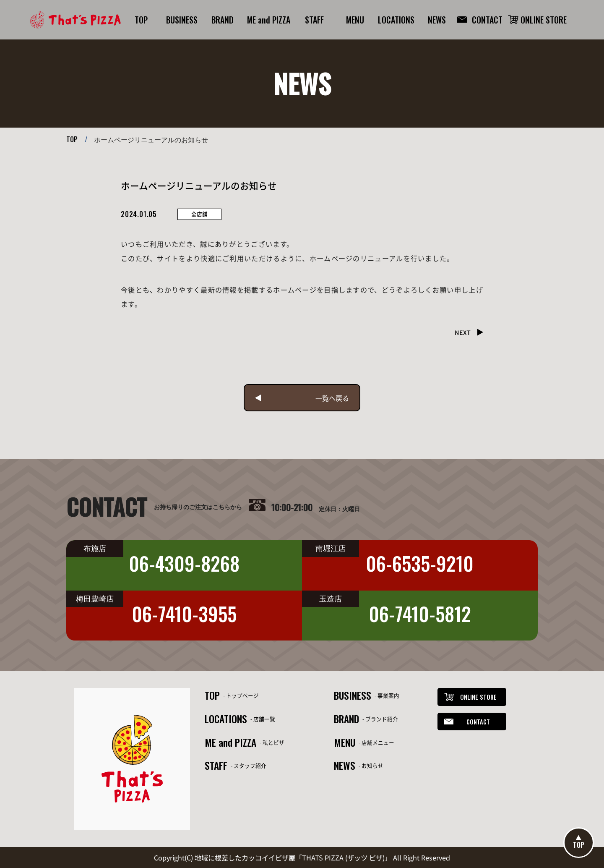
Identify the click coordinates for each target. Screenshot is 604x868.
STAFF (216, 765)
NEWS (345, 765)
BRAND (346, 719)
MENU (345, 742)
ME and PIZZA (230, 742)
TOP (72, 139)
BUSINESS (353, 695)
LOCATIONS (226, 719)
